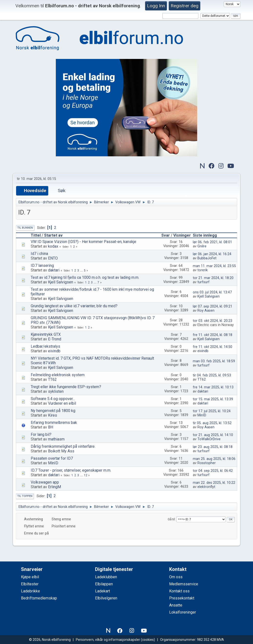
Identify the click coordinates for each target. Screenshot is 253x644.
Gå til (171, 519)
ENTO (53, 258)
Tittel (36, 235)
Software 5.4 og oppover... (53, 399)
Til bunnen (25, 228)
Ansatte (176, 605)
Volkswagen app (45, 482)
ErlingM (54, 487)
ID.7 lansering (42, 266)
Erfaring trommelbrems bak (54, 423)
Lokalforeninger (183, 612)
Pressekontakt (182, 598)
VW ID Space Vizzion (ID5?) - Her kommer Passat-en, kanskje (83, 242)
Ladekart (102, 591)
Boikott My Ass (61, 451)
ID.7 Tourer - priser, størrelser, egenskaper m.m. (71, 470)
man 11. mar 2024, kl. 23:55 (214, 266)
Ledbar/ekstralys (45, 346)
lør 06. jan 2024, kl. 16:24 (212, 254)
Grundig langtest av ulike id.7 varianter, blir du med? (74, 306)
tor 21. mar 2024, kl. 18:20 (213, 278)
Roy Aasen (206, 311)
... (82, 271)
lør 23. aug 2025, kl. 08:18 (213, 447)
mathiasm (56, 439)
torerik (203, 270)
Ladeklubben (106, 577)
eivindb (54, 351)
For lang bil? (41, 434)
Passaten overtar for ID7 (52, 458)
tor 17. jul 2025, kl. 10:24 (212, 411)
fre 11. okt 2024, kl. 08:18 (213, 335)
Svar (166, 235)
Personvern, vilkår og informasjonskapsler (108, 640)
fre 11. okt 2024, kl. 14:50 (213, 347)
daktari (54, 270)
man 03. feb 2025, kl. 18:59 (214, 361)
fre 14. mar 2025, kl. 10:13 (213, 387)
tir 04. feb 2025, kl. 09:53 (212, 375)
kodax (53, 246)
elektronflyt (206, 487)
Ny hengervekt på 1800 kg (53, 411)
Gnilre (202, 246)
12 (86, 475)
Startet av (53, 235)
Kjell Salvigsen (61, 282)
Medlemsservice (184, 584)
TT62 (52, 379)
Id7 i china (39, 254)
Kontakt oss (179, 591)
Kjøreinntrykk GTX (46, 334)
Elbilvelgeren (106, 598)
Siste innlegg (207, 235)
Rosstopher (207, 463)
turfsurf (204, 282)
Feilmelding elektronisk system (58, 375)
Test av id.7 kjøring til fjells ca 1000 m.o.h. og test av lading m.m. (85, 277)
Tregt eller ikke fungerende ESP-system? (66, 387)
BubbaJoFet (207, 258)
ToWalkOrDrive (209, 439)
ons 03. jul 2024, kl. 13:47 (212, 292)
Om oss (176, 577)
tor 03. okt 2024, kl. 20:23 (213, 321)
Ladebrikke (30, 591)
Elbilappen (104, 584)
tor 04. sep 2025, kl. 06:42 (213, 471)
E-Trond (55, 339)
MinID (202, 415)
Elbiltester (30, 584)
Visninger (182, 235)
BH (51, 427)
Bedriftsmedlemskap (39, 598)
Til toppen (25, 496)
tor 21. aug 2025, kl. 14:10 (213, 435)
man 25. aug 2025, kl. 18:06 (214, 459)
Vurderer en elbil (62, 403)
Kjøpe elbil (30, 577)
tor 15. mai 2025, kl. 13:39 (213, 399)
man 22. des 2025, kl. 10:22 (214, 483)
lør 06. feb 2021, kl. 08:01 (212, 242)
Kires (53, 415)
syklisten (56, 391)
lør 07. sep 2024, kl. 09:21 (213, 306)
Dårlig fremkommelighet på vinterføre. (63, 446)
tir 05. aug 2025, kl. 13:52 (212, 423)
